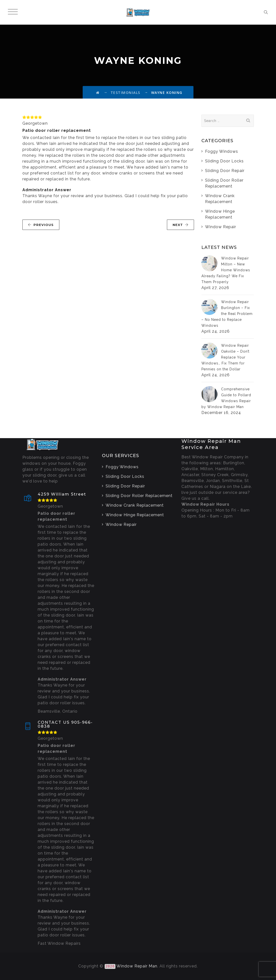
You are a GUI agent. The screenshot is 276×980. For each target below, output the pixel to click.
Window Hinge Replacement (220, 214)
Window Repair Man (137, 966)
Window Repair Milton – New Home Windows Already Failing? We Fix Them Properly (226, 270)
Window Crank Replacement (220, 199)
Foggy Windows (222, 151)
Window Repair (221, 227)
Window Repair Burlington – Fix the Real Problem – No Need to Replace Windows (227, 314)
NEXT (181, 225)
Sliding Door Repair (225, 171)
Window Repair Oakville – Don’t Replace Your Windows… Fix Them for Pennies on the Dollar (225, 357)
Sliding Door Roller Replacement (224, 183)
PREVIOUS (41, 225)
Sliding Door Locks (224, 161)
